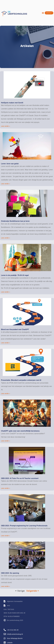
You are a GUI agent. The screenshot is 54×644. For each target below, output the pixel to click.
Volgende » (33, 591)
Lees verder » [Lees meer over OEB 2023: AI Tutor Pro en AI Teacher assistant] (6, 488)
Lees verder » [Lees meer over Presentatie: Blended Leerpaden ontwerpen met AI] (6, 394)
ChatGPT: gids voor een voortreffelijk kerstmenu (20, 431)
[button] (43, 13)
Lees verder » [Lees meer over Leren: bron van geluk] (6, 184)
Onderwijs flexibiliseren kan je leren (15, 221)
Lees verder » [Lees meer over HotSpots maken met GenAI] (6, 126)
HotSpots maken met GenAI (12, 103)
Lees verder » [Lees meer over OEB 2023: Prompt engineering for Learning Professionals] (6, 536)
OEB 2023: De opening (10, 573)
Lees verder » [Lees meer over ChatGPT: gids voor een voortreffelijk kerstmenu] (6, 441)
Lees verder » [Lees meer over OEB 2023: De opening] (6, 586)
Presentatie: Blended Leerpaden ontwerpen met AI (21, 380)
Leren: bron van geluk (10, 164)
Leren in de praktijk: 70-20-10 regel (15, 275)
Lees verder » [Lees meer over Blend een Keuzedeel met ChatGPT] (6, 343)
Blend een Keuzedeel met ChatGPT (15, 329)
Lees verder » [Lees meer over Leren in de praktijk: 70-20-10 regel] (6, 292)
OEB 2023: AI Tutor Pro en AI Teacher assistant (20, 478)
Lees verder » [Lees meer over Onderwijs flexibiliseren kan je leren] (6, 238)
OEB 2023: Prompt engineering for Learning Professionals (24, 526)
